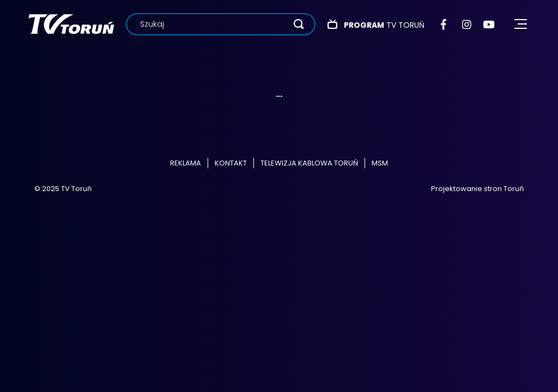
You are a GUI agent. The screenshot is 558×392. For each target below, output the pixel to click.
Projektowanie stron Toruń (477, 189)
